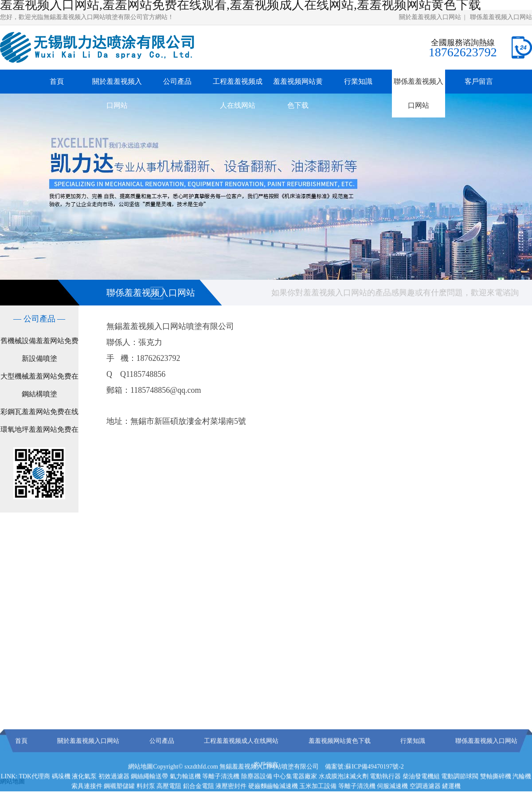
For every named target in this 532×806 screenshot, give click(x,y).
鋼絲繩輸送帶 (149, 792)
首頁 (57, 81)
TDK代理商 (34, 792)
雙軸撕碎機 (496, 792)
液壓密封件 (231, 802)
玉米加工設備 (318, 802)
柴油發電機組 (421, 792)
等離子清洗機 (221, 792)
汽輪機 (522, 792)
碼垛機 (61, 792)
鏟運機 (451, 802)
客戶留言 (479, 81)
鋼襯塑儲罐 (119, 802)
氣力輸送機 (185, 792)
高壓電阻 (169, 802)
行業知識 (358, 81)
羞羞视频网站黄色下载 (298, 93)
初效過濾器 (114, 792)
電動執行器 (385, 792)
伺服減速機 (392, 802)
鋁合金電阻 (199, 802)
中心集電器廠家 (295, 792)
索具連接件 (87, 802)
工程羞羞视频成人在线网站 (238, 93)
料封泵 (146, 802)
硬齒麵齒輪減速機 (273, 802)
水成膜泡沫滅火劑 (344, 792)
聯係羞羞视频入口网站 (501, 17)
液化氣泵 (84, 792)
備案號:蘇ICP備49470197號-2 (364, 782)
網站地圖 (141, 782)
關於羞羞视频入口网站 (430, 17)
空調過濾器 (425, 802)
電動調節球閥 (460, 792)
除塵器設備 (257, 792)
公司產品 (177, 81)
